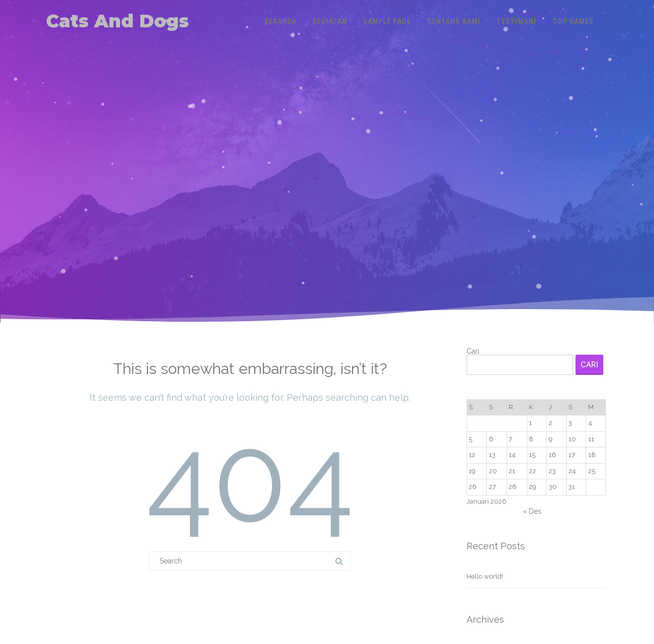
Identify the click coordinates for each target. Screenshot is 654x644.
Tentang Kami (454, 21)
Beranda (280, 21)
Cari (473, 351)
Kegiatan (330, 21)
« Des (532, 511)
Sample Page (387, 21)
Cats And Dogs (118, 21)
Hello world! (485, 576)
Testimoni (516, 21)
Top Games (573, 21)
